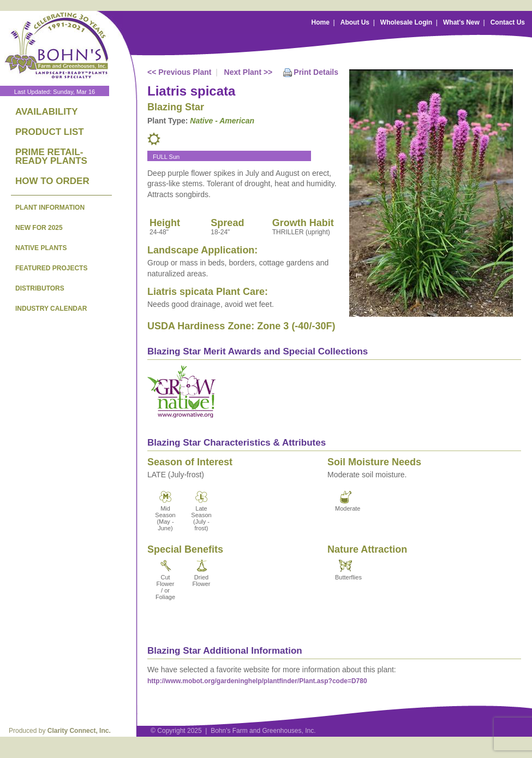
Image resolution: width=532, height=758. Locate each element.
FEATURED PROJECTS (51, 268)
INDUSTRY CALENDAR (51, 309)
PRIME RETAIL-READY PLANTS (51, 156)
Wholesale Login (406, 22)
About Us (355, 22)
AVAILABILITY (47, 112)
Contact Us (508, 22)
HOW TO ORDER (52, 181)
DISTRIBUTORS (40, 288)
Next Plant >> (249, 72)
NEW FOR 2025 (39, 228)
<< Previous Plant (180, 72)
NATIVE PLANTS (41, 248)
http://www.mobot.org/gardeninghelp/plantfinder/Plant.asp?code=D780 (257, 681)
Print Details (316, 72)
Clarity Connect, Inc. (79, 731)
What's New (461, 22)
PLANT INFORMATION (50, 208)
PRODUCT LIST (50, 132)
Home (321, 22)
